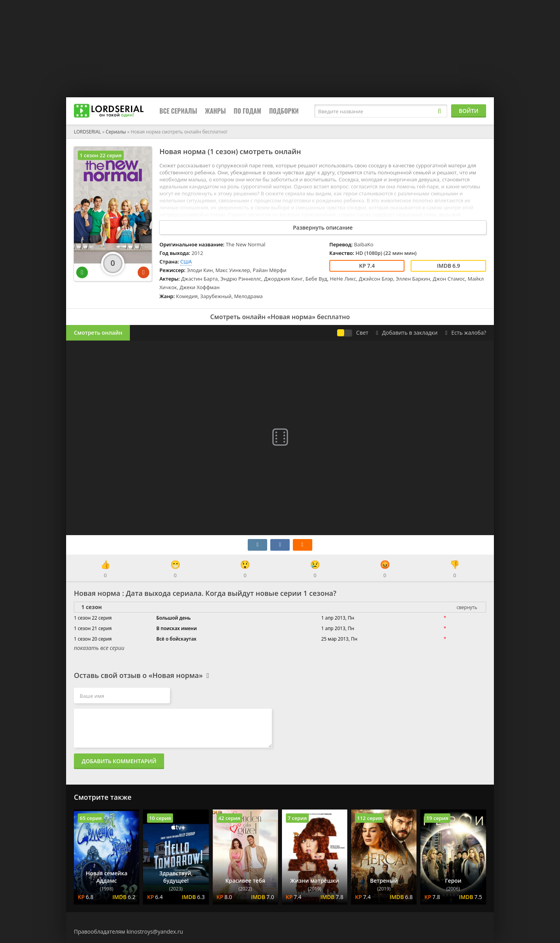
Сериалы (116, 132)
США (186, 262)
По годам (248, 111)
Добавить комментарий (119, 761)
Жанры (215, 111)
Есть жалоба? (466, 333)
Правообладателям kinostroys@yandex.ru (129, 932)
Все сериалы (178, 111)
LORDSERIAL (87, 132)
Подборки (284, 111)
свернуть (467, 607)
